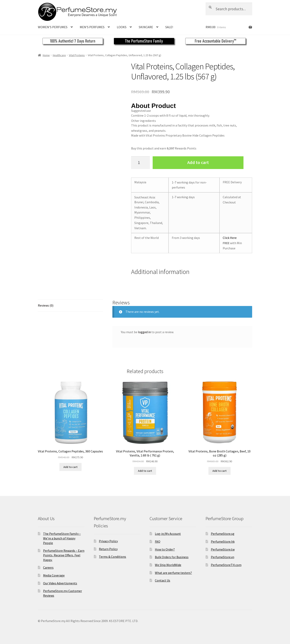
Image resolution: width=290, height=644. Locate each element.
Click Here (230, 238)
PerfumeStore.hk (223, 541)
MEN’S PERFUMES (92, 27)
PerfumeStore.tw (223, 549)
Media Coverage (54, 575)
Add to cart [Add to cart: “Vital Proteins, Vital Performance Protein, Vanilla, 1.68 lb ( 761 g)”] (145, 471)
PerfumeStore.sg (223, 534)
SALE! (169, 27)
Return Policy (108, 549)
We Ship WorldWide (168, 565)
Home (46, 55)
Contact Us (163, 580)
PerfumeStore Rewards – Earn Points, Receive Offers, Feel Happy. (64, 555)
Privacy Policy (108, 541)
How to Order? (165, 549)
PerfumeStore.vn (223, 557)
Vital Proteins (77, 55)
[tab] (70, 306)
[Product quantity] (141, 163)
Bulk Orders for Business (172, 557)
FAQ (158, 541)
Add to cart (198, 162)
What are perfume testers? (173, 573)
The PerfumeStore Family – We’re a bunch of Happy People (62, 538)
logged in (144, 332)
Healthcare (59, 55)
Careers (48, 567)
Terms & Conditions (112, 557)
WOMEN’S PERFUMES (53, 27)
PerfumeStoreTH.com (226, 565)
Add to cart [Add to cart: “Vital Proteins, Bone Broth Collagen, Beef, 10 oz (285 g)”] (220, 471)
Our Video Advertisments (60, 583)
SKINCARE (146, 27)
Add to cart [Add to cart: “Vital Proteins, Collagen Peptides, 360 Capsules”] (70, 467)
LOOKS (122, 27)
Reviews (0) (46, 305)
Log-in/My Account (168, 534)
